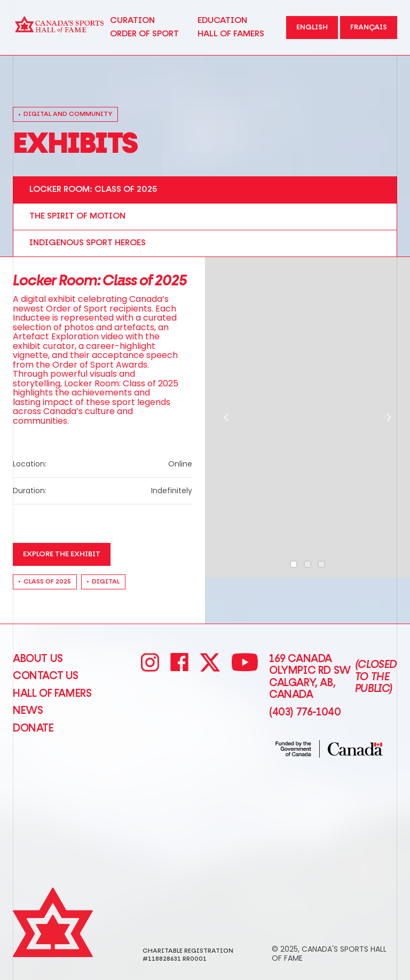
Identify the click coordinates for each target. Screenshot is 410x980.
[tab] (205, 190)
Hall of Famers (52, 694)
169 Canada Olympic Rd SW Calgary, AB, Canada (333, 677)
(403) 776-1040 (305, 712)
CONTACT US (46, 676)
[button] (226, 417)
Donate (33, 728)
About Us (38, 659)
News (28, 711)
